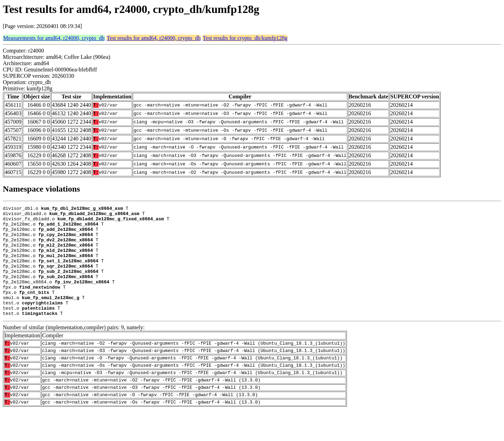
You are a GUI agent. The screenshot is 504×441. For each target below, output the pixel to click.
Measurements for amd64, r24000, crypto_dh (54, 38)
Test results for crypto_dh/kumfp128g (245, 38)
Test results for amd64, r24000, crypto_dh (154, 38)
